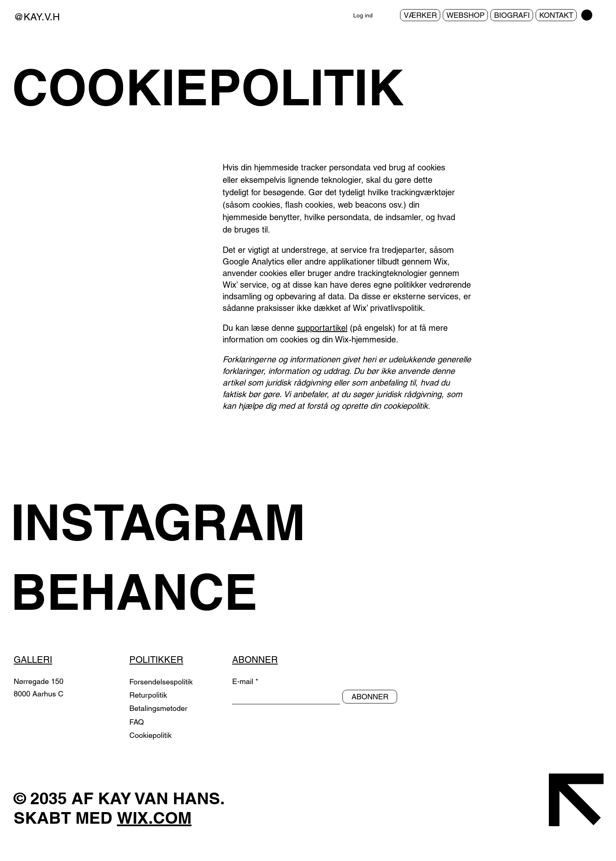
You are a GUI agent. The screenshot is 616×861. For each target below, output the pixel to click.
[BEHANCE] (171, 592)
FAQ (137, 722)
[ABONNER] (370, 697)
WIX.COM (154, 818)
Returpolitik (149, 695)
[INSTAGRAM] (171, 522)
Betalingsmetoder (159, 708)
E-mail (243, 682)
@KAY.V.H (37, 17)
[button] (587, 15)
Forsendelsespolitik (161, 682)
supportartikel (322, 328)
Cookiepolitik (150, 735)
